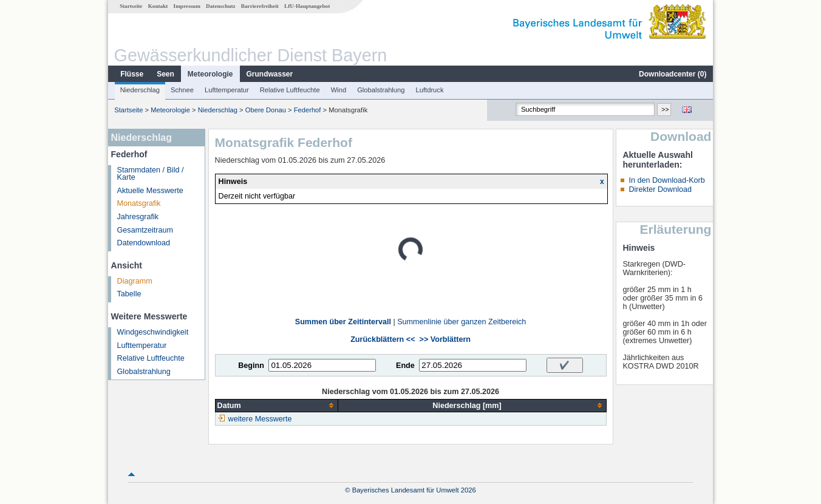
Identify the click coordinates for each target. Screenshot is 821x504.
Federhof (308, 110)
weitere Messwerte (260, 419)
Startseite (131, 6)
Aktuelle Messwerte (150, 191)
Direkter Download (660, 189)
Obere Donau (266, 110)
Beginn (251, 366)
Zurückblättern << (383, 339)
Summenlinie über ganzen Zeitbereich (462, 322)
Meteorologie (210, 74)
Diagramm (135, 281)
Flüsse (132, 74)
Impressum (187, 6)
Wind (339, 90)
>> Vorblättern (445, 339)
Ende (405, 366)
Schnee (182, 90)
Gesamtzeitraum (145, 230)
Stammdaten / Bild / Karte (151, 174)
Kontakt (158, 6)
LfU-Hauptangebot (307, 6)
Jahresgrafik (138, 217)
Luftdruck (430, 90)
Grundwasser (270, 74)
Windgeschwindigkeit (153, 332)
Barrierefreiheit (260, 6)
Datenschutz (221, 6)
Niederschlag (140, 90)
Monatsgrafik (139, 203)
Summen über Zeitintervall (343, 322)
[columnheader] (277, 405)
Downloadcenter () (673, 74)
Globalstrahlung (381, 90)
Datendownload (144, 243)
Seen (165, 74)
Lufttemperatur (227, 90)
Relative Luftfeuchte (290, 90)
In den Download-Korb (666, 180)
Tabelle (129, 294)
